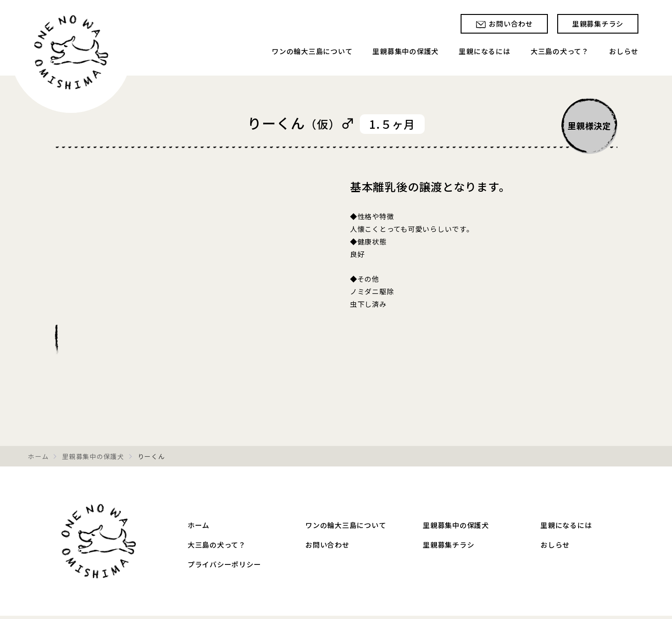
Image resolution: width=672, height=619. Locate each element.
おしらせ (624, 51)
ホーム (38, 456)
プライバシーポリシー (224, 564)
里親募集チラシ (598, 24)
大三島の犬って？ (560, 51)
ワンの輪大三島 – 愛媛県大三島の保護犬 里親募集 (98, 541)
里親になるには (484, 51)
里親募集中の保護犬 (406, 51)
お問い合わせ (511, 24)
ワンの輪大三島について (312, 51)
